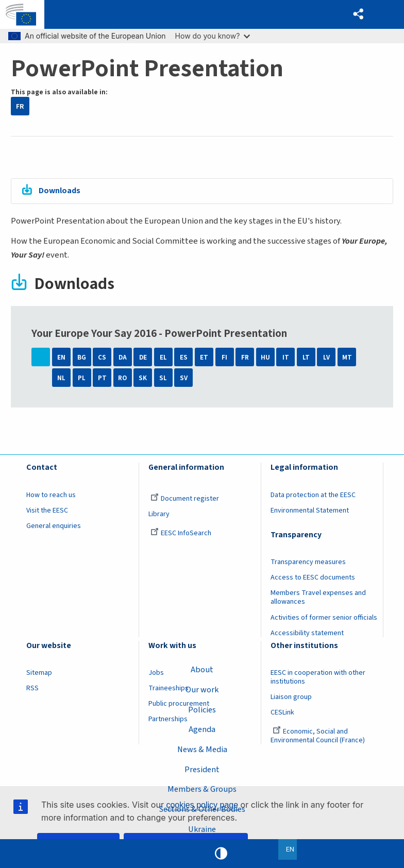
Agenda (202, 729)
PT (102, 378)
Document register (185, 499)
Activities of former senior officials (324, 618)
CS (102, 358)
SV (184, 378)
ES (184, 358)
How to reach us (51, 496)
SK (143, 378)
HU (265, 358)
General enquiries (54, 526)
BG (82, 358)
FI (224, 358)
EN (61, 358)
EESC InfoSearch (181, 534)
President (202, 769)
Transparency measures (308, 563)
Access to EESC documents (313, 578)
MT (347, 358)
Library (159, 515)
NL (61, 378)
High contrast (221, 854)
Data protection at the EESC (313, 496)
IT (286, 358)
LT (306, 358)
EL (163, 358)
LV (326, 358)
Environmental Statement (310, 511)
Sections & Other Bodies (202, 809)
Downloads (61, 191)
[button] (358, 15)
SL (163, 378)
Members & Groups (202, 789)
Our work (202, 689)
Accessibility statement (307, 634)
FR (20, 106)
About (202, 669)
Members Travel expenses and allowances (318, 598)
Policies (202, 709)
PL (82, 378)
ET (204, 358)
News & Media (202, 749)
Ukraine (202, 829)
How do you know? (213, 36)
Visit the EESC (47, 511)
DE (143, 358)
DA (123, 358)
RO (122, 378)
